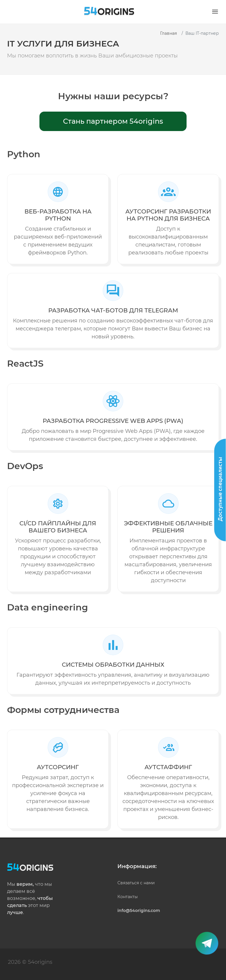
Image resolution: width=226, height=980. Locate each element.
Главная (168, 33)
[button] (215, 12)
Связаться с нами (136, 883)
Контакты (128, 897)
